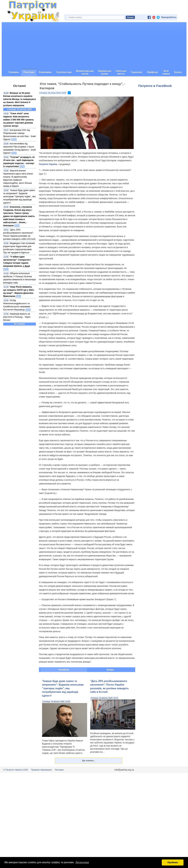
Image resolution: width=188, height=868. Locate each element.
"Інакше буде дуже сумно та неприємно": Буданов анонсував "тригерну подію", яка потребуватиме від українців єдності (19, 196)
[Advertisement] (94, 46)
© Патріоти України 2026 (16, 770)
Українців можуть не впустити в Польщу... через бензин (17, 317)
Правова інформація (41, 770)
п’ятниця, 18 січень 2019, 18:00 (53, 93)
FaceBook (64, 670)
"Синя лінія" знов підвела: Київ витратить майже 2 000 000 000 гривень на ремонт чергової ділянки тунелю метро (19, 120)
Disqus (110, 670)
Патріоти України (48, 164)
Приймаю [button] (173, 862)
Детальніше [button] (82, 862)
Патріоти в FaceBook (155, 86)
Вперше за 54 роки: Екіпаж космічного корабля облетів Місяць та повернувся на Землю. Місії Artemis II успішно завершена (20, 99)
